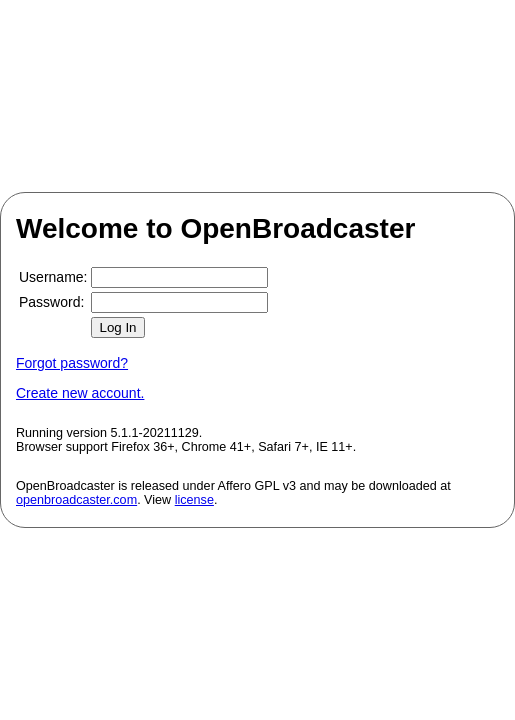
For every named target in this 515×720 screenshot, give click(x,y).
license (194, 500)
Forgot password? (72, 363)
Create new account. (80, 393)
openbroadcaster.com (76, 500)
